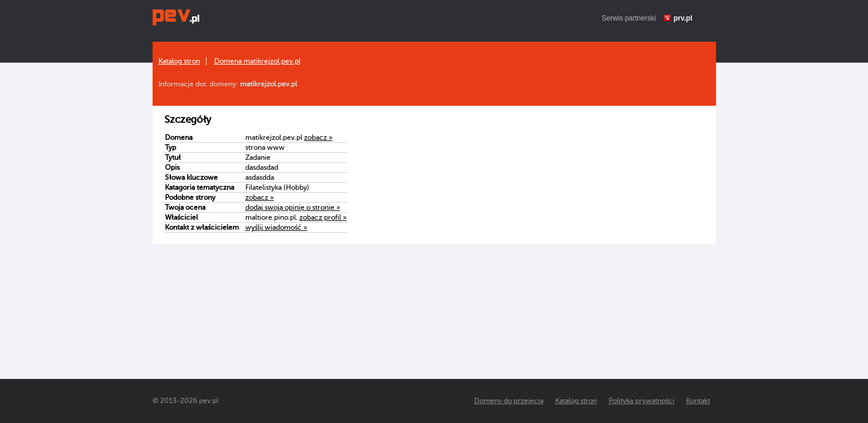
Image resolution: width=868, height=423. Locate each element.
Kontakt (698, 401)
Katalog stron (179, 61)
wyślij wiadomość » (276, 227)
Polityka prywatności (641, 401)
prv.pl (683, 18)
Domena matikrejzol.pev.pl (257, 61)
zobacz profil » (323, 217)
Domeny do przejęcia (509, 401)
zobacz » (318, 137)
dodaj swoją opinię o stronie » (293, 207)
